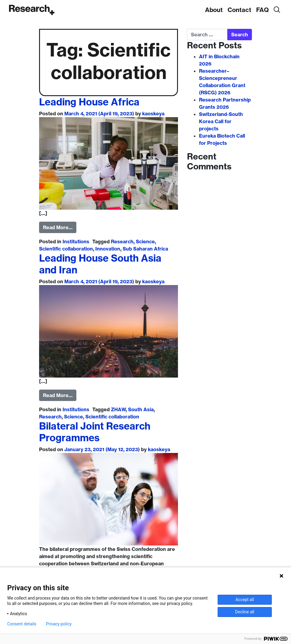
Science (145, 241)
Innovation (108, 249)
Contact (239, 10)
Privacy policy (59, 624)
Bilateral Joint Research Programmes (95, 432)
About (214, 10)
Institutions (76, 241)
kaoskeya (153, 114)
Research (122, 241)
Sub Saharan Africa (145, 249)
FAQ (262, 10)
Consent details (22, 624)
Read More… (58, 227)
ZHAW (118, 409)
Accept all (245, 600)
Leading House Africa (89, 102)
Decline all (245, 612)
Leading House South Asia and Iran (100, 264)
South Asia (141, 409)
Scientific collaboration (66, 249)
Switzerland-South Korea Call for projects (221, 121)
